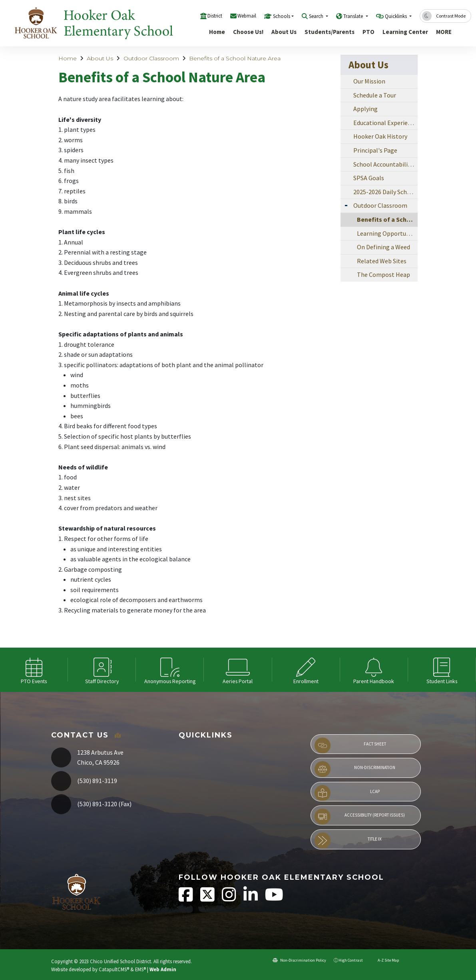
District (215, 16)
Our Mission (369, 81)
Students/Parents (329, 32)
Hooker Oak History (380, 136)
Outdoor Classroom (151, 58)
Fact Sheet (350, 745)
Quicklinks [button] (396, 16)
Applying (365, 109)
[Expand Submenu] (346, 205)
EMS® (140, 969)
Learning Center (405, 32)
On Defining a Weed (383, 247)
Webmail (247, 16)
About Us (284, 32)
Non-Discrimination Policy (299, 960)
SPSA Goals (369, 178)
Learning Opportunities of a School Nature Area (387, 233)
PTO (368, 32)
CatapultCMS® (114, 969)
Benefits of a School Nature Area (235, 58)
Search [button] (317, 16)
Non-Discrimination (355, 769)
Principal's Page (375, 150)
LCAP (347, 793)
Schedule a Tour (375, 95)
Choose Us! (248, 32)
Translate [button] (354, 16)
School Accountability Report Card (385, 164)
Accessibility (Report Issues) (360, 817)
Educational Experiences (385, 123)
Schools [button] (282, 16)
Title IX (348, 841)
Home (217, 32)
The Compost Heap (383, 274)
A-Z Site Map (385, 960)
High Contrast (351, 960)
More (446, 32)
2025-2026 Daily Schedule (385, 192)
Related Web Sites (382, 261)
